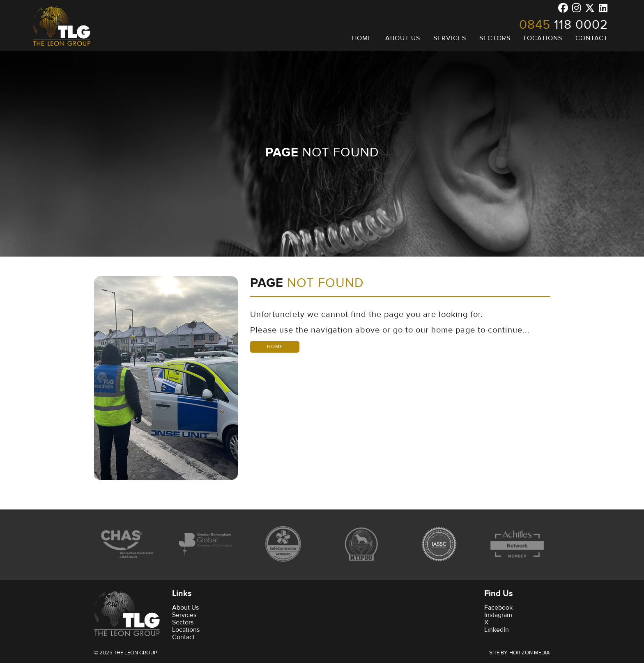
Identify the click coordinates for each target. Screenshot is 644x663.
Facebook (498, 608)
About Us (185, 608)
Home (275, 347)
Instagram (498, 615)
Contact (183, 637)
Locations (186, 630)
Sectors (183, 622)
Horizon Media (530, 653)
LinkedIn (497, 630)
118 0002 (563, 25)
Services (184, 615)
